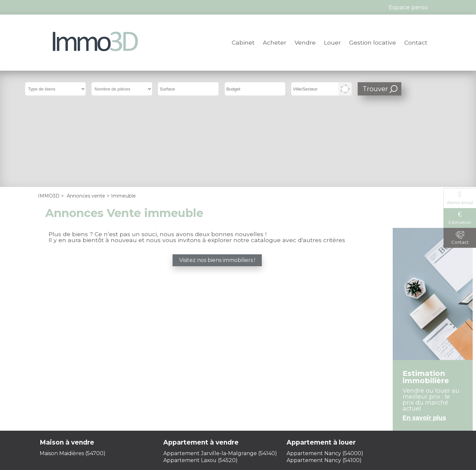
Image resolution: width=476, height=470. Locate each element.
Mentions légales (174, 415)
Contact (416, 42)
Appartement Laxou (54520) (200, 380)
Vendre (305, 42)
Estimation (460, 222)
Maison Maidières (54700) (73, 373)
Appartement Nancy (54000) (325, 373)
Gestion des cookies (238, 421)
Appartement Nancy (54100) (324, 380)
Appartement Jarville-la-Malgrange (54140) (220, 373)
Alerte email (460, 202)
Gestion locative (373, 42)
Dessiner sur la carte (345, 89)
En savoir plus (424, 338)
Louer (332, 42)
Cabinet (243, 42)
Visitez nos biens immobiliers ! (217, 180)
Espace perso (305, 415)
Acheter (275, 42)
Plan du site (261, 415)
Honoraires (222, 415)
